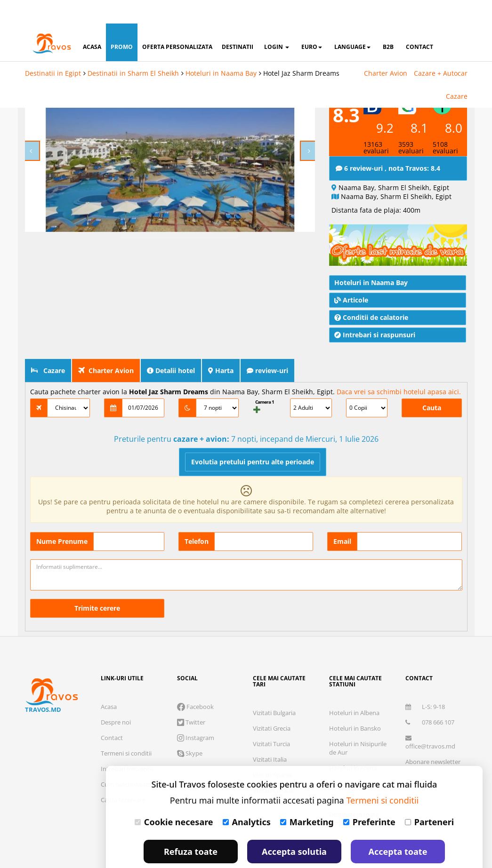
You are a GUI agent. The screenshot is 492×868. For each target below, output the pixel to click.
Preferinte (369, 798)
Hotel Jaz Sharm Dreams (301, 50)
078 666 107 (430, 699)
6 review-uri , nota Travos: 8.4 (388, 145)
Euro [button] (312, 23)
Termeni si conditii (126, 730)
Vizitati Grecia (272, 705)
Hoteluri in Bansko (355, 705)
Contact (112, 714)
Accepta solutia (294, 828)
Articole (351, 276)
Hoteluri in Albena (354, 689)
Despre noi (116, 699)
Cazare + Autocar (441, 50)
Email (342, 518)
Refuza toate (191, 828)
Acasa (109, 683)
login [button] (277, 23)
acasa (92, 23)
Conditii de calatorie (371, 294)
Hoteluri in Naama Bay (221, 50)
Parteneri (429, 798)
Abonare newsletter (433, 738)
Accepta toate (398, 828)
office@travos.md (430, 719)
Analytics (247, 798)
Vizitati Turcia (271, 720)
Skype (190, 730)
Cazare (457, 73)
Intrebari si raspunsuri (375, 311)
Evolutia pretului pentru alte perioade (253, 438)
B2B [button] (388, 23)
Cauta (432, 384)
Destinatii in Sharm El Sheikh (133, 50)
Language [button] (352, 23)
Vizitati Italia (270, 736)
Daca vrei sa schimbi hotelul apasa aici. (399, 368)
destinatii (238, 23)
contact (419, 23)
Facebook (195, 683)
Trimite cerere (97, 585)
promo (122, 23)
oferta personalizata (177, 23)
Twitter (191, 699)
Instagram (196, 714)
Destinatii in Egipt (53, 50)
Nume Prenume (62, 518)
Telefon (197, 518)
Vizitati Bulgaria (274, 689)
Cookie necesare (174, 798)
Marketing (307, 798)
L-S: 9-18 (425, 683)
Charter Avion (386, 50)
